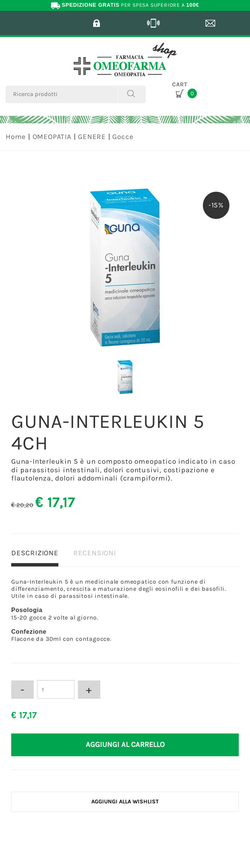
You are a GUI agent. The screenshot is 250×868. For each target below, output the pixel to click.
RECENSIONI (95, 553)
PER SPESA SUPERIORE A (125, 5)
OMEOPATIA (52, 137)
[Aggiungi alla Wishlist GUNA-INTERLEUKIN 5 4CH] (125, 802)
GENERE (92, 137)
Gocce (123, 137)
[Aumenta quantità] (89, 690)
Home (16, 137)
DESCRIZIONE (35, 553)
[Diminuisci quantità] (22, 690)
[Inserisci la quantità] (56, 689)
